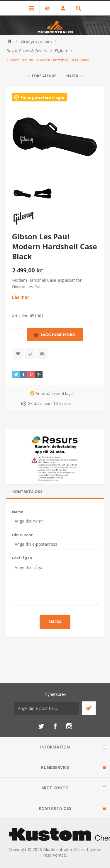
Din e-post (22, 535)
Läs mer (21, 297)
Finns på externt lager (43, 97)
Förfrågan (22, 558)
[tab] (55, 492)
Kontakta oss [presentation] (27, 492)
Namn (18, 512)
